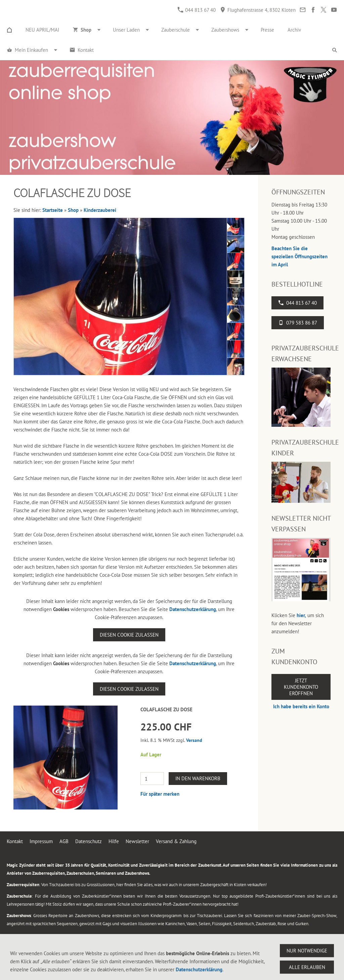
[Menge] (152, 779)
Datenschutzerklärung (193, 609)
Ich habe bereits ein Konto (301, 706)
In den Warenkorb (198, 778)
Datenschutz (89, 841)
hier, (301, 615)
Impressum (41, 841)
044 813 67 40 (197, 10)
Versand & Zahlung (176, 841)
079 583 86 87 (298, 323)
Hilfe (114, 841)
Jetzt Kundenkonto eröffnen (301, 687)
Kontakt (15, 841)
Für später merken (160, 794)
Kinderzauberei (100, 210)
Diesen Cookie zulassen (129, 635)
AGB (64, 841)
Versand (194, 740)
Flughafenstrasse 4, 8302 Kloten (258, 10)
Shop (73, 210)
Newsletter (137, 841)
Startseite (53, 210)
